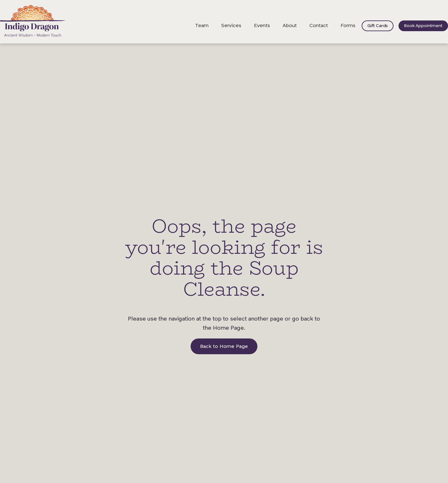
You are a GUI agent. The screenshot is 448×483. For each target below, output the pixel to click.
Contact (319, 26)
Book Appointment (423, 26)
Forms (348, 26)
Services (231, 26)
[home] (33, 21)
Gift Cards (378, 26)
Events (262, 26)
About (290, 26)
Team (202, 26)
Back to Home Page (224, 347)
